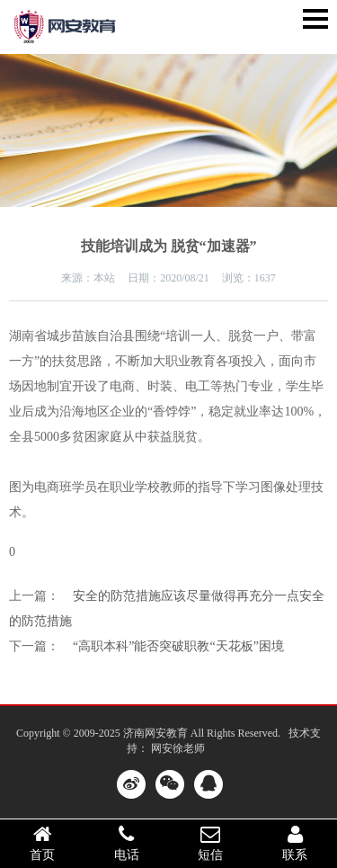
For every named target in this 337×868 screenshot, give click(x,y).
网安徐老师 (178, 748)
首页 (42, 843)
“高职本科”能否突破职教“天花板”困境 (178, 646)
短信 (211, 843)
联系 (295, 843)
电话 (127, 843)
